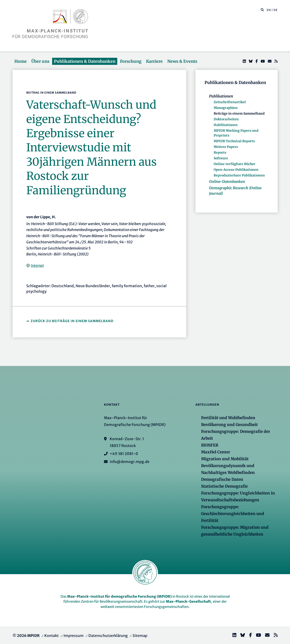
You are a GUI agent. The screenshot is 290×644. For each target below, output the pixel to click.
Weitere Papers (226, 147)
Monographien (226, 108)
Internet (37, 265)
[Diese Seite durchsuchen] (260, 10)
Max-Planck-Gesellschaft (188, 601)
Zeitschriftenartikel (230, 102)
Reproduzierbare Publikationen (239, 175)
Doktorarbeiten (226, 119)
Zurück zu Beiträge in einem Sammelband (72, 321)
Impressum (74, 636)
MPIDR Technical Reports (234, 141)
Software (221, 158)
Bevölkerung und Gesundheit (229, 425)
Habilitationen (226, 125)
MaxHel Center (216, 452)
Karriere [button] (154, 61)
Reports (220, 152)
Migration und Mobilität (225, 459)
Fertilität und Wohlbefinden (228, 418)
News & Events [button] (182, 61)
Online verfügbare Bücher (235, 164)
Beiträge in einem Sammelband (239, 113)
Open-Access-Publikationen (236, 170)
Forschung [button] (131, 61)
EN (269, 10)
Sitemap (140, 636)
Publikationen (221, 96)
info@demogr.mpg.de (130, 462)
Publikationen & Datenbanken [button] (85, 61)
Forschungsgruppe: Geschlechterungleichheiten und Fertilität (233, 514)
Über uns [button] (40, 61)
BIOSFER (210, 445)
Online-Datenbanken (227, 181)
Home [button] (21, 61)
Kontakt (52, 636)
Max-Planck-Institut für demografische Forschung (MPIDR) (119, 596)
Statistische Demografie (224, 486)
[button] (262, 10)
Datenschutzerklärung (108, 636)
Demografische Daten (222, 479)
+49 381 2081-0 (124, 454)
